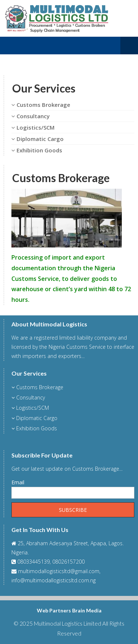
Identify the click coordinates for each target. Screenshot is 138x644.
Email (18, 482)
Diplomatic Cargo (38, 139)
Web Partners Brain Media (69, 610)
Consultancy (31, 116)
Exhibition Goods (37, 150)
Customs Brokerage (41, 105)
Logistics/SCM (33, 127)
